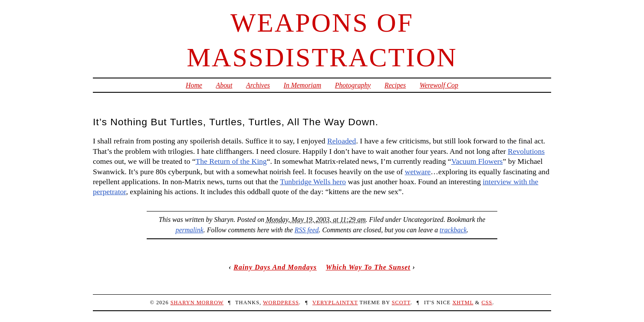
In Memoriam (302, 85)
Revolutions (526, 151)
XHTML (463, 302)
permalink (190, 230)
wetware (418, 172)
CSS (487, 302)
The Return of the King (231, 161)
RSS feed (307, 230)
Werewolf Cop (439, 85)
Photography (353, 85)
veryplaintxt (335, 302)
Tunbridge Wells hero (313, 182)
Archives (258, 85)
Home (194, 85)
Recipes (395, 85)
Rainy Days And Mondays (275, 267)
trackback (453, 230)
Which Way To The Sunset (368, 267)
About (224, 85)
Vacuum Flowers (477, 161)
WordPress (281, 302)
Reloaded (342, 141)
